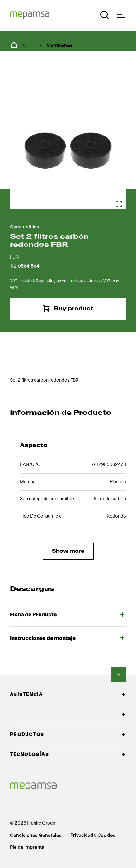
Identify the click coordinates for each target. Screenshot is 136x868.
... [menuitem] (32, 45)
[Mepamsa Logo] (30, 15)
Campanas (60, 45)
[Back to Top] (119, 675)
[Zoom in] (68, 151)
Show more (68, 551)
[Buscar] (104, 15)
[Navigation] (121, 15)
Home (14, 45)
